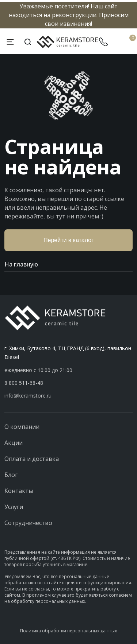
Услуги (14, 507)
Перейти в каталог (68, 240)
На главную (68, 264)
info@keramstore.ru (28, 396)
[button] (68, 383)
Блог (11, 475)
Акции (14, 443)
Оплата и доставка (32, 459)
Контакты (19, 491)
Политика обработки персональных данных (68, 631)
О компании (22, 427)
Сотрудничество (28, 523)
